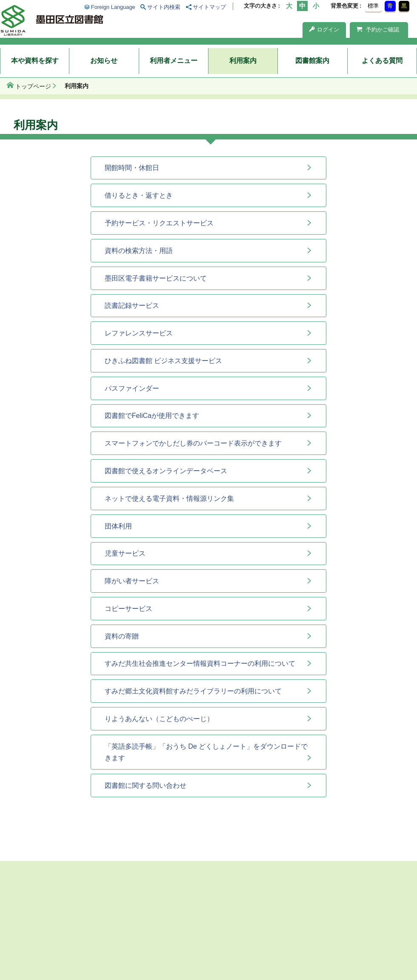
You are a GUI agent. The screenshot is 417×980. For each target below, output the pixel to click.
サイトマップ (209, 7)
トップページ (33, 86)
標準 (373, 6)
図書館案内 (312, 61)
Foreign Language (113, 7)
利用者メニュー (174, 61)
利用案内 (243, 61)
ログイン (324, 30)
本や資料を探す (35, 61)
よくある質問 (382, 61)
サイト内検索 (164, 7)
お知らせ (104, 61)
